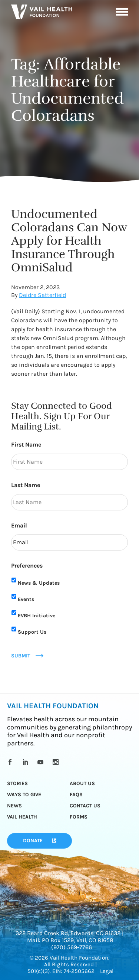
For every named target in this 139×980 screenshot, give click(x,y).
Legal (107, 971)
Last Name (26, 485)
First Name (26, 445)
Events (26, 599)
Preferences (27, 566)
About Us (82, 783)
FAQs (76, 795)
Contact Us (85, 806)
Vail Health (22, 817)
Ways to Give (24, 795)
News (14, 806)
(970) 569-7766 (72, 947)
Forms (79, 817)
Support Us (32, 632)
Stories (17, 783)
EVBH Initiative (37, 616)
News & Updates (39, 583)
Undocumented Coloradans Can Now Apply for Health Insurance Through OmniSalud (69, 241)
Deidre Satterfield (42, 295)
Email (19, 525)
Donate (33, 841)
